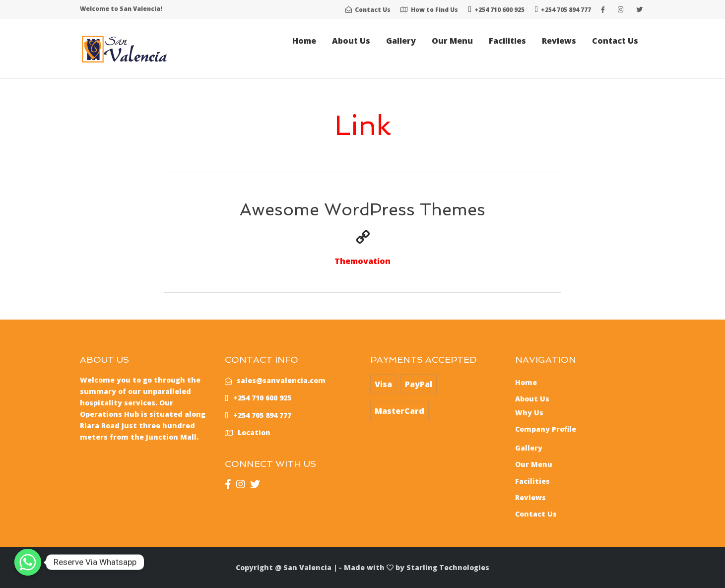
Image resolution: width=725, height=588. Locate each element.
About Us (351, 41)
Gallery (401, 41)
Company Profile (546, 429)
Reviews (559, 41)
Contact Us (615, 41)
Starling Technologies (448, 567)
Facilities (507, 41)
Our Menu (452, 41)
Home (304, 41)
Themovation (362, 261)
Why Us (529, 413)
